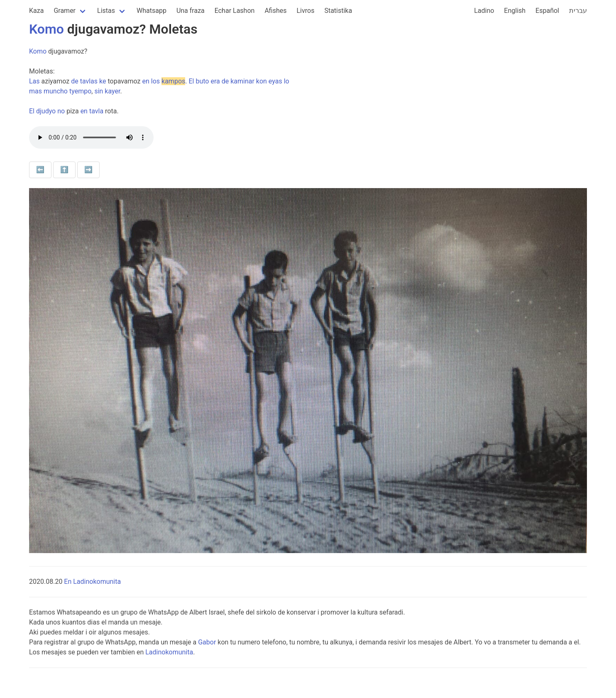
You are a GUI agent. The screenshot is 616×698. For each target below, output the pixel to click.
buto (202, 81)
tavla (96, 111)
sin (99, 91)
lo (287, 81)
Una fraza (191, 11)
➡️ (88, 170)
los (155, 81)
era (215, 81)
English (515, 11)
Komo (46, 29)
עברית (578, 11)
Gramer (65, 11)
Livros (306, 11)
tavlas (89, 81)
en (146, 81)
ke (103, 81)
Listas (106, 11)
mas (35, 91)
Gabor (207, 642)
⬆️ (64, 170)
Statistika (338, 11)
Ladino (484, 11)
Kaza (36, 11)
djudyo (46, 111)
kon (262, 81)
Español (547, 11)
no (61, 111)
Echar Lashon (235, 11)
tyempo (80, 91)
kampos (173, 81)
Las (34, 81)
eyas (275, 81)
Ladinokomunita (169, 652)
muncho (56, 91)
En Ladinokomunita (92, 582)
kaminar (242, 81)
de (75, 81)
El (191, 81)
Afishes (275, 11)
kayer (112, 91)
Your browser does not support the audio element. (91, 137)
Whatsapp (152, 11)
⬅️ (40, 170)
